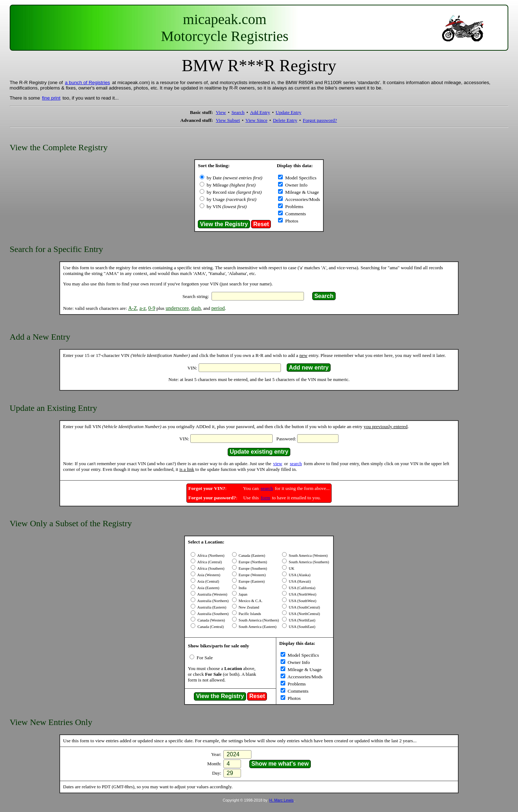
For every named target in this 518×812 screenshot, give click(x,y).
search (296, 464)
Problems (294, 207)
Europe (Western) (252, 575)
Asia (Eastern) (208, 588)
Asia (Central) (208, 581)
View (221, 112)
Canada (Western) (211, 620)
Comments (295, 214)
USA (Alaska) (299, 575)
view (278, 464)
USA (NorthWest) (302, 594)
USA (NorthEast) (301, 620)
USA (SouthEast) (301, 627)
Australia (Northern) (212, 601)
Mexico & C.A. (250, 601)
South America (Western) (308, 556)
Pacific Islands (249, 614)
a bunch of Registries (88, 82)
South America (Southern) (308, 562)
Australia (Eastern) (211, 607)
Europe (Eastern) (251, 581)
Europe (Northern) (253, 562)
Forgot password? (320, 120)
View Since (256, 120)
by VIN (227, 207)
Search (238, 112)
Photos (291, 221)
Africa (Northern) (210, 556)
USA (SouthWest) (302, 601)
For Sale (204, 658)
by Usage (232, 199)
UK (291, 568)
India (242, 588)
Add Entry (260, 112)
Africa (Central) (209, 562)
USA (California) (301, 588)
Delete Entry (285, 120)
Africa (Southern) (210, 568)
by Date (235, 178)
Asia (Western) (208, 575)
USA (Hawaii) (299, 581)
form (265, 498)
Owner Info (296, 185)
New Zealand (249, 607)
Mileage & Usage (301, 192)
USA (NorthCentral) (304, 614)
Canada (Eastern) (251, 556)
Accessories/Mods (302, 199)
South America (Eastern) (257, 627)
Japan (243, 594)
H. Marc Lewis (282, 800)
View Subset (228, 120)
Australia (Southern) (212, 614)
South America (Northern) (258, 620)
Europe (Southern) (253, 568)
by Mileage (231, 185)
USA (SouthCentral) (304, 607)
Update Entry (288, 112)
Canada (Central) (210, 627)
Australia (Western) (212, 594)
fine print (51, 98)
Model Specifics (300, 178)
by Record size (234, 192)
